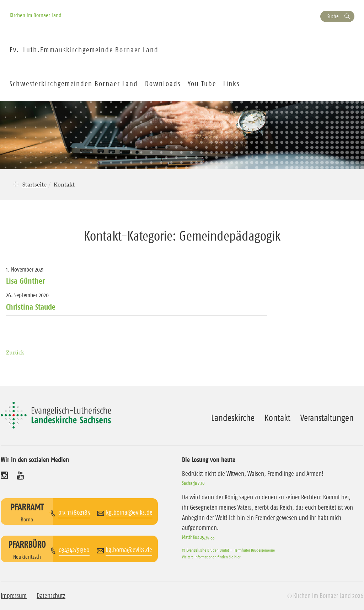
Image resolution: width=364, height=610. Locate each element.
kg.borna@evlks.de (129, 512)
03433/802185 (74, 512)
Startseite (34, 184)
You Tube (202, 84)
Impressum (14, 596)
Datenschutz (51, 596)
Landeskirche (233, 418)
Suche (333, 16)
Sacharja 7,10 (193, 483)
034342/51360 (74, 550)
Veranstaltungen (327, 418)
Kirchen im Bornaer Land (36, 15)
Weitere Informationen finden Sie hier (211, 557)
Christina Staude (31, 307)
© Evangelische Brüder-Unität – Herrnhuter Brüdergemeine (228, 550)
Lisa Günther (25, 281)
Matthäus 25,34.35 (198, 537)
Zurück (15, 352)
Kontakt (277, 418)
